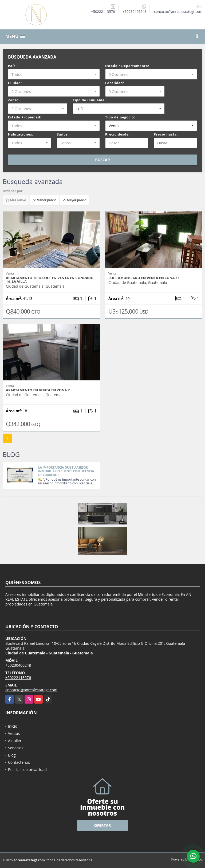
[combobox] (54, 74)
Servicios (16, 748)
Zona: (13, 100)
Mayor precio (75, 200)
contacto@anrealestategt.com (31, 690)
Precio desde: (117, 134)
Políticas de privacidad (27, 769)
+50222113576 (103, 11)
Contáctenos (19, 762)
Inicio (13, 726)
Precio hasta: (166, 134)
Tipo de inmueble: (89, 100)
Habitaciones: (21, 134)
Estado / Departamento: (127, 66)
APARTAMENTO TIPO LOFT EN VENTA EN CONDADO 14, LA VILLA (50, 280)
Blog (12, 755)
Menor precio (45, 200)
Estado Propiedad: (25, 117)
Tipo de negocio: (120, 117)
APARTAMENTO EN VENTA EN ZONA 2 (38, 390)
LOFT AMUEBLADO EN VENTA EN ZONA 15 (144, 278)
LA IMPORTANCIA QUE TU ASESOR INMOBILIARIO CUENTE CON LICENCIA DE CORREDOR (66, 471)
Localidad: (115, 83)
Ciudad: (15, 83)
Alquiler (15, 741)
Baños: (63, 134)
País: (12, 66)
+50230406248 (134, 11)
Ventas (14, 733)
